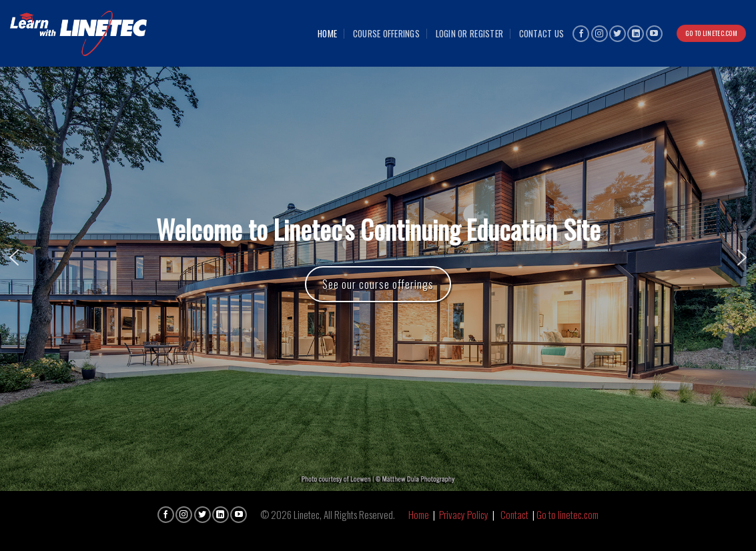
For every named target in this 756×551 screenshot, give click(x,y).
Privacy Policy (464, 514)
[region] (378, 257)
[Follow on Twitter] (618, 34)
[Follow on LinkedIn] (636, 34)
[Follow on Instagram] (600, 34)
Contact (514, 514)
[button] (14, 257)
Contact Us (542, 33)
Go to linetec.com (568, 514)
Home (327, 33)
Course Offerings (386, 33)
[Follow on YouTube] (654, 34)
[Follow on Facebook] (581, 34)
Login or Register (470, 33)
